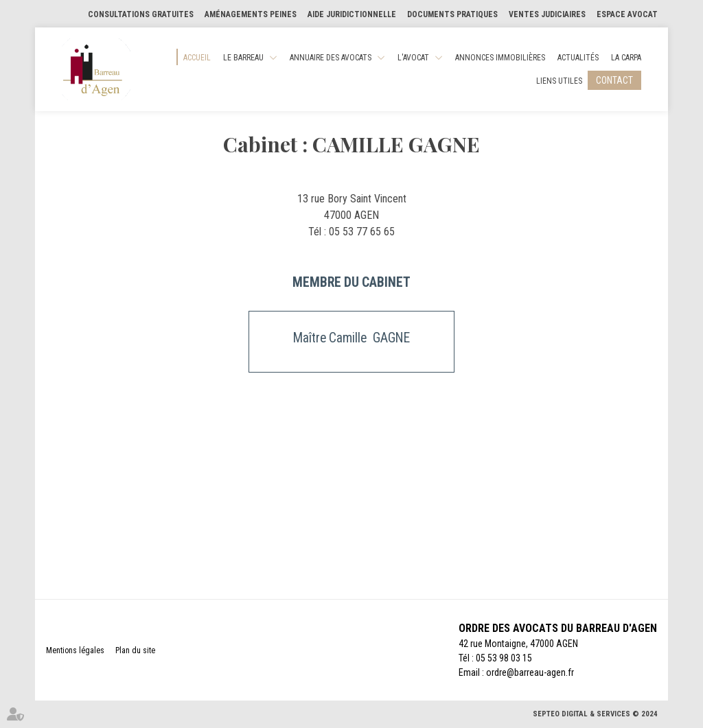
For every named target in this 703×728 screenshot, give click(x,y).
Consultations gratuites (141, 14)
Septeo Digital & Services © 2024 (595, 714)
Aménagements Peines (251, 14)
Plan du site (135, 650)
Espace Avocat (627, 14)
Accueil (197, 58)
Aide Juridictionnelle (352, 14)
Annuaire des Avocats (331, 58)
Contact (614, 80)
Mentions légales (75, 650)
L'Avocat (413, 58)
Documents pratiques (452, 14)
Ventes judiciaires (547, 14)
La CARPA (626, 58)
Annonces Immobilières (500, 58)
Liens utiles (559, 81)
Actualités (578, 58)
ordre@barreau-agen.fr (530, 672)
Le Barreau (243, 58)
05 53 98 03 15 (504, 658)
